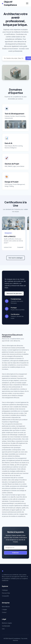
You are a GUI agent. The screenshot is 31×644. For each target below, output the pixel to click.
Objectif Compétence (9, 3)
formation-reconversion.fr (16, 352)
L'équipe (4, 609)
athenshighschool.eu (22, 405)
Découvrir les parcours (14, 293)
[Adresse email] (15, 548)
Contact (4, 612)
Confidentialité (6, 626)
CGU (3, 629)
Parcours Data (6, 593)
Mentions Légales (7, 623)
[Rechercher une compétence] (14, 58)
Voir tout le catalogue (16, 258)
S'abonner (16, 553)
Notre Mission (6, 607)
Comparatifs (5, 596)
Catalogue (5, 590)
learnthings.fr (11, 503)
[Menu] (27, 3)
